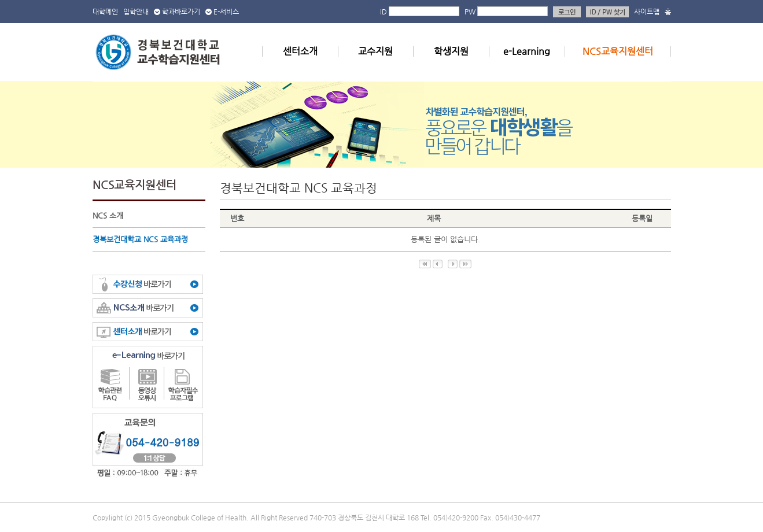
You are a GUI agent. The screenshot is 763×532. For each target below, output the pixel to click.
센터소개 (300, 51)
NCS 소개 (108, 215)
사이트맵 (647, 12)
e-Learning (527, 51)
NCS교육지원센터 (618, 51)
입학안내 (136, 12)
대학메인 (105, 12)
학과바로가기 (181, 12)
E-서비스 (226, 12)
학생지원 (451, 51)
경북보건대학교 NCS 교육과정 (140, 239)
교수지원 (375, 51)
